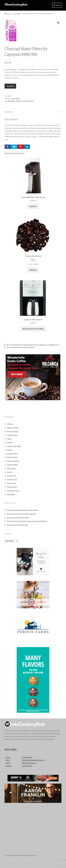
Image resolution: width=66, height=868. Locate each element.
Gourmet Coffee (12, 465)
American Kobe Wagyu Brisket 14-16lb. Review (22, 510)
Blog (7, 760)
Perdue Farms (12, 483)
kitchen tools (12, 476)
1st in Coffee (17, 14)
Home (9, 14)
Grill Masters (11, 468)
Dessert (10, 450)
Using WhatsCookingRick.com (33, 760)
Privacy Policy (27, 757)
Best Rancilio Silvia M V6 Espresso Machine (22, 514)
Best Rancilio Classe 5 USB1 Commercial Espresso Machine (27, 521)
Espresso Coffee (12, 457)
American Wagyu (13, 428)
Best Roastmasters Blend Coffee (18, 518)
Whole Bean (11, 494)
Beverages (12, 101)
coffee (9, 439)
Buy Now (10, 86)
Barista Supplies (13, 431)
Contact (9, 766)
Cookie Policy (27, 766)
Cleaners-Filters (28, 101)
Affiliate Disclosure (29, 763)
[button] (58, 23)
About (8, 763)
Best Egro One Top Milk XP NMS (17, 525)
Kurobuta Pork (12, 479)
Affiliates (10, 424)
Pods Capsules (12, 487)
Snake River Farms (13, 491)
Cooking (10, 442)
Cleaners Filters (12, 435)
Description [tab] (9, 112)
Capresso (19, 101)
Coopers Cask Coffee (14, 446)
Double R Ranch (12, 454)
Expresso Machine (13, 461)
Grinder (10, 472)
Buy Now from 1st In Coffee (33, 329)
